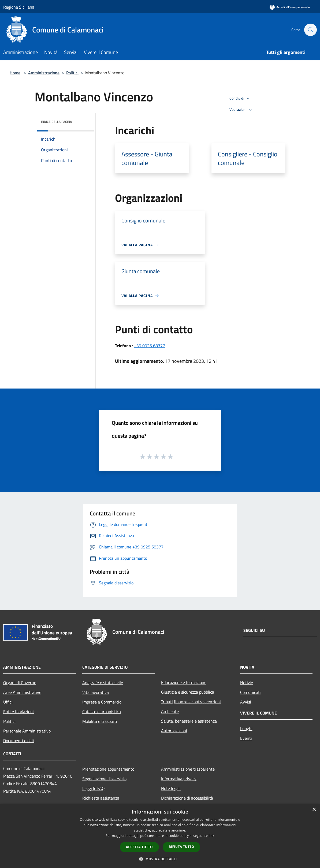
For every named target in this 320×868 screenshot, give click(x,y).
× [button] (314, 810)
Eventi (246, 738)
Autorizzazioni (174, 731)
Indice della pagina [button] (56, 122)
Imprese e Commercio (102, 702)
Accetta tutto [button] (139, 847)
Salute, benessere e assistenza (189, 721)
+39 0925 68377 (150, 346)
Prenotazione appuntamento (108, 769)
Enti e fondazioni (18, 712)
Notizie (247, 683)
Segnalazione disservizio (104, 779)
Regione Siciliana (19, 7)
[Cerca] (310, 30)
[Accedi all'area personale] (290, 7)
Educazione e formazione (184, 682)
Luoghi (246, 728)
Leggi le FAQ (94, 788)
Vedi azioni (241, 110)
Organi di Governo (20, 683)
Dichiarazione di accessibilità (187, 798)
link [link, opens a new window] (212, 836)
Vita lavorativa (96, 692)
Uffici (8, 702)
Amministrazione (44, 73)
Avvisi (246, 702)
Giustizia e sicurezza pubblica (188, 692)
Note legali (171, 788)
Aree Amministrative (22, 692)
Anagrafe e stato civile (103, 683)
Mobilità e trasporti (100, 721)
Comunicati (250, 692)
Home (15, 73)
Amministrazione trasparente (188, 769)
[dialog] (160, 836)
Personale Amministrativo (27, 731)
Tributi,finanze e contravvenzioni (191, 702)
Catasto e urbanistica (102, 712)
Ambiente (170, 711)
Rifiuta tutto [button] (182, 847)
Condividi (240, 98)
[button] (160, 859)
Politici (72, 73)
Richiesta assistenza (101, 798)
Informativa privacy (179, 779)
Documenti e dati (19, 741)
